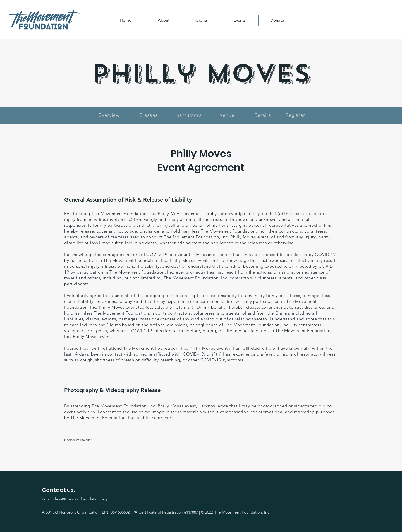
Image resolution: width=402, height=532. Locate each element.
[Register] (296, 115)
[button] (164, 20)
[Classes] (149, 115)
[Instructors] (189, 115)
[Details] (263, 115)
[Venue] (228, 115)
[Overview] (110, 115)
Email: (74, 499)
